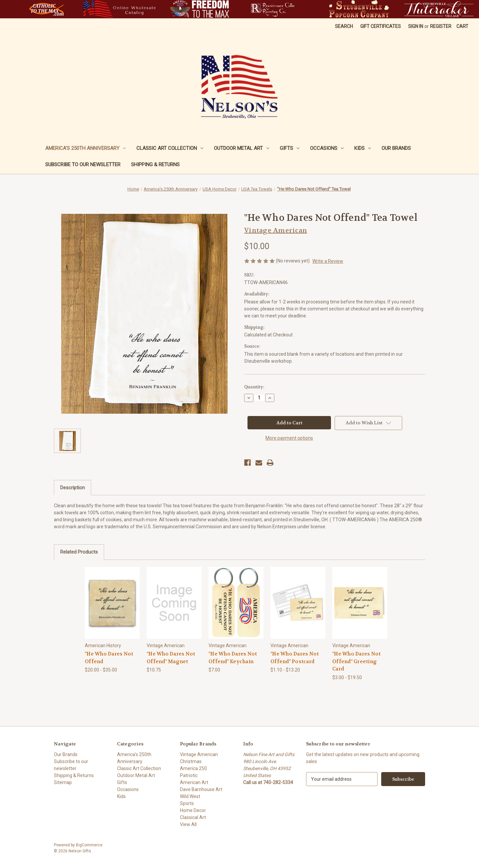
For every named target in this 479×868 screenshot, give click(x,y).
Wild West (190, 796)
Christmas (191, 761)
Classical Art (193, 817)
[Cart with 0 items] (462, 26)
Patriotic (189, 775)
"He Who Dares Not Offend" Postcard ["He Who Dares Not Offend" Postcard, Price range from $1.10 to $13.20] (295, 658)
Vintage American (199, 754)
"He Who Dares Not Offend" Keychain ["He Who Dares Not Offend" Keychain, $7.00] (233, 658)
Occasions (327, 148)
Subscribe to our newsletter (83, 165)
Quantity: (254, 387)
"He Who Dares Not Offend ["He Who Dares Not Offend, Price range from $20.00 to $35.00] (109, 658)
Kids (363, 148)
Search (344, 26)
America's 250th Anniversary (85, 148)
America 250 (193, 768)
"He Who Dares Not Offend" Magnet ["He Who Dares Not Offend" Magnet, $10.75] (171, 658)
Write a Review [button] (328, 261)
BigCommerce (89, 845)
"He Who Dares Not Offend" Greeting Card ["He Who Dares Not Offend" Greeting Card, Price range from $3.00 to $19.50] (356, 661)
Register (441, 26)
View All (188, 824)
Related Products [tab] (79, 552)
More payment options (289, 438)
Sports (187, 803)
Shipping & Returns (155, 165)
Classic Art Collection (170, 148)
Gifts (290, 148)
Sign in (416, 26)
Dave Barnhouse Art (201, 789)
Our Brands (396, 148)
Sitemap (63, 782)
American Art (194, 782)
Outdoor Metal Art (241, 148)
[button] (46, 9)
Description (73, 488)
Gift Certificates (381, 26)
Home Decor (193, 810)
